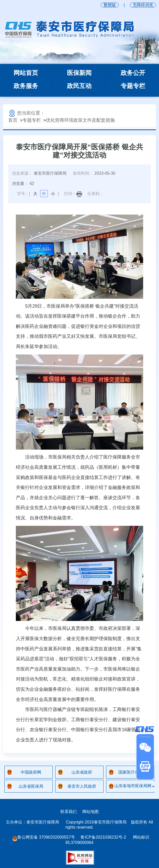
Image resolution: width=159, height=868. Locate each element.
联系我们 (69, 812)
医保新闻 (79, 73)
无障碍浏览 (143, 5)
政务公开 (133, 73)
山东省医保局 (31, 786)
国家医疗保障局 (133, 772)
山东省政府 (82, 772)
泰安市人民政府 (82, 786)
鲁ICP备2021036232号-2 (103, 837)
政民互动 (79, 86)
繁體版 (110, 5)
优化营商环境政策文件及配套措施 (80, 120)
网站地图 (90, 812)
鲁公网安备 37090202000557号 (44, 837)
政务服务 (26, 86)
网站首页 (26, 73)
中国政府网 (31, 772)
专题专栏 (133, 86)
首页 (13, 120)
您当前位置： (26, 113)
